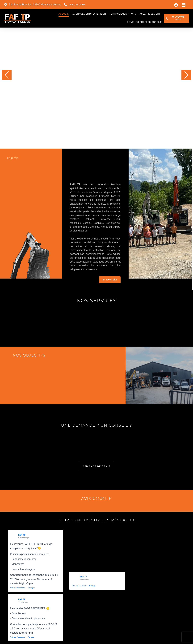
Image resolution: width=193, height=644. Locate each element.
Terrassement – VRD (122, 14)
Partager (31, 588)
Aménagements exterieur (88, 14)
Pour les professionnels (143, 22)
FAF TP (22, 535)
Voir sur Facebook (17, 588)
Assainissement (149, 14)
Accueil (62, 14)
